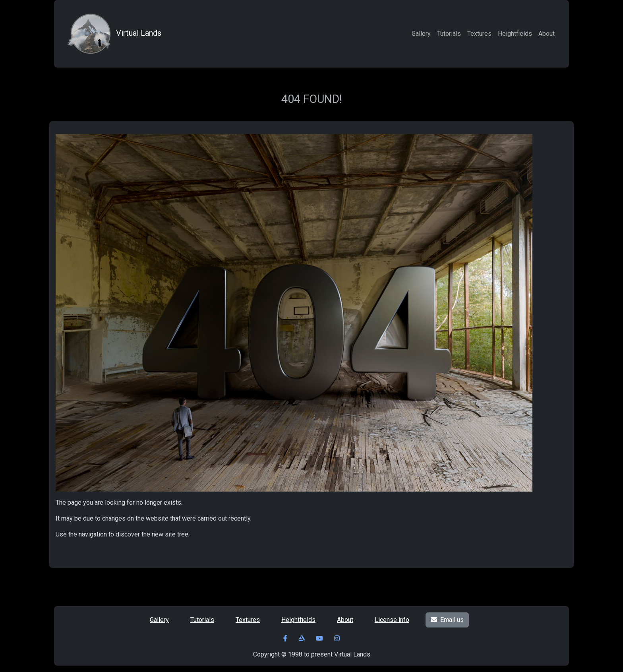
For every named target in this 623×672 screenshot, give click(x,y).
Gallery (421, 34)
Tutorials (449, 34)
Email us (447, 620)
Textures (479, 34)
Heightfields (515, 34)
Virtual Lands (113, 34)
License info (392, 620)
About (547, 34)
